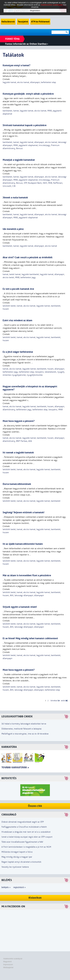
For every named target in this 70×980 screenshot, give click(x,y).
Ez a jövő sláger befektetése (18, 352)
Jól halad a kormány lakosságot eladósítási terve (24, 724)
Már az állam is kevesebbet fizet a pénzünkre (27, 575)
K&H (45, 183)
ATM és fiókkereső (40, 22)
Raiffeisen (58, 183)
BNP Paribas (22, 441)
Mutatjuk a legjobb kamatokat (19, 160)
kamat (16, 111)
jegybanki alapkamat (28, 145)
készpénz (39, 372)
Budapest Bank (35, 183)
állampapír (35, 82)
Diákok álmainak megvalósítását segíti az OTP (23, 822)
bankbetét (7, 111)
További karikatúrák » (15, 767)
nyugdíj (61, 372)
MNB (50, 111)
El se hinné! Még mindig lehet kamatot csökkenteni (30, 638)
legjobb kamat (9, 82)
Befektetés (9, 778)
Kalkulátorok (8, 22)
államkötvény (9, 410)
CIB (14, 186)
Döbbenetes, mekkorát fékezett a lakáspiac (22, 729)
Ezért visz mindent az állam (17, 320)
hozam (6, 309)
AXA (30, 441)
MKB (50, 183)
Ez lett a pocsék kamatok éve (18, 289)
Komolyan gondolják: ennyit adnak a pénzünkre (28, 94)
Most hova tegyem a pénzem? (19, 421)
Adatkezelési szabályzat (13, 959)
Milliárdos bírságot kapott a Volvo (17, 852)
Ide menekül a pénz (13, 229)
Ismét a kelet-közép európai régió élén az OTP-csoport (27, 837)
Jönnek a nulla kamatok (15, 198)
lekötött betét (9, 306)
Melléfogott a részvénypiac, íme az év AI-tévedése (25, 734)
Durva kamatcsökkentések (17, 484)
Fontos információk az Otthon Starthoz (27, 44)
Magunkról (7, 962)
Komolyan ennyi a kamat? (17, 65)
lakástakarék (51, 372)
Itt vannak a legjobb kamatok (18, 453)
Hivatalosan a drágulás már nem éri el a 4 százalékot (26, 832)
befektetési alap (48, 82)
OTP (25, 183)
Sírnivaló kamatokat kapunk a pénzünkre (25, 125)
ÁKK (12, 595)
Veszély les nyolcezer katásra (15, 867)
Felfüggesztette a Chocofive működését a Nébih (24, 827)
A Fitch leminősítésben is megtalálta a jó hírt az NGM (26, 847)
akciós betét (8, 277)
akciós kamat (23, 82)
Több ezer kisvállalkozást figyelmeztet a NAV (22, 842)
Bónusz (19, 148)
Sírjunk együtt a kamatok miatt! (20, 607)
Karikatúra (9, 747)
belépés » (6, 887)
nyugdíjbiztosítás (35, 375)
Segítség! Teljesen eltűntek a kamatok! (24, 512)
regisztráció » (19, 887)
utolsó (63, 701)
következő (54, 701)
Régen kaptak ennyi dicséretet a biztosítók (21, 862)
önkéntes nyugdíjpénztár (14, 375)
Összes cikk (35, 806)
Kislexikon (35, 898)
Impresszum (8, 965)
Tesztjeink (23, 22)
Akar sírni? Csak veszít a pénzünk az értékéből (28, 257)
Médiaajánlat (8, 967)
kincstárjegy (44, 145)
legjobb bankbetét (30, 274)
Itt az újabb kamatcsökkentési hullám (23, 544)
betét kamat (15, 274)
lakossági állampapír (24, 595)
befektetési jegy (28, 277)
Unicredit (7, 186)
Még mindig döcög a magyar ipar (17, 857)
